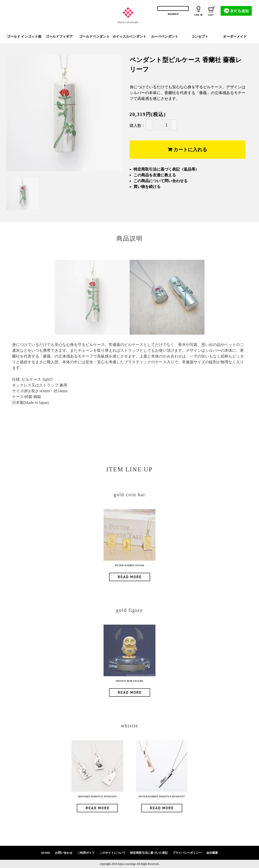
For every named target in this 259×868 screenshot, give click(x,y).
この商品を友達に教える (155, 175)
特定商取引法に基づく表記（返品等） (166, 169)
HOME (46, 853)
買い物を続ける (147, 187)
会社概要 (212, 853)
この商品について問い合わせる (161, 181)
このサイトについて (112, 853)
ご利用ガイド (86, 853)
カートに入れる (187, 150)
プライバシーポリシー (187, 853)
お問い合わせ (64, 853)
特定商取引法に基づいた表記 (149, 853)
